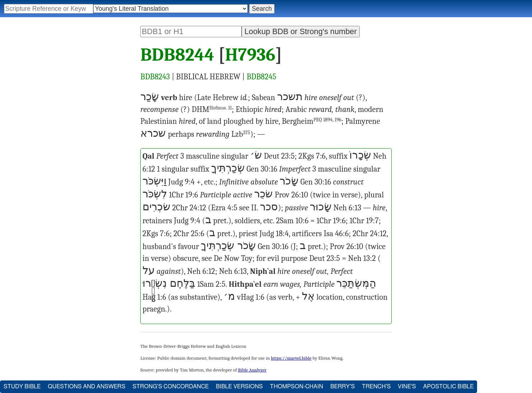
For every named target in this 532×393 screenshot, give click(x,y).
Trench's (376, 387)
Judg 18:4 (274, 234)
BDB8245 (262, 77)
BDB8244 (177, 55)
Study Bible (22, 387)
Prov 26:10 (291, 195)
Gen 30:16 (262, 169)
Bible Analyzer (252, 370)
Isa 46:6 (336, 234)
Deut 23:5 (279, 156)
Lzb (241, 134)
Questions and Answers (87, 387)
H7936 (250, 55)
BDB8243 (155, 77)
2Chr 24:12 (189, 208)
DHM (212, 109)
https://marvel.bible (291, 358)
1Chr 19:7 (364, 221)
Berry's (342, 387)
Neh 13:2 (362, 258)
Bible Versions (239, 387)
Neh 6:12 (201, 271)
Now (232, 258)
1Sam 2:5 (211, 284)
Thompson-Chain (297, 387)
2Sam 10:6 (292, 221)
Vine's (407, 387)
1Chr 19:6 (184, 195)
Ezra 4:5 (224, 208)
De (218, 258)
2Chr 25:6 (189, 234)
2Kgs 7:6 (312, 156)
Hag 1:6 (154, 297)
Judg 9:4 (182, 182)
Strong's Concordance (171, 387)
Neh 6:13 (347, 208)
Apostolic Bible (449, 387)
